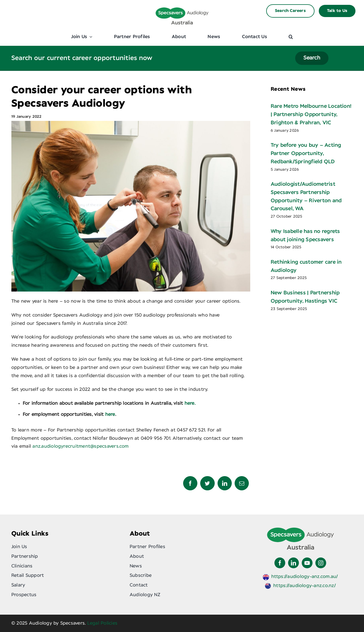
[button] (291, 37)
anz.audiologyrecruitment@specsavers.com (80, 446)
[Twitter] (207, 483)
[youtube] (307, 563)
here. (190, 403)
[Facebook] (190, 483)
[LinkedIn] (225, 483)
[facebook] (280, 563)
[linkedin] (293, 563)
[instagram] (321, 563)
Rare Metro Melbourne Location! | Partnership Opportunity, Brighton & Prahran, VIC (311, 115)
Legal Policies (102, 623)
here (110, 414)
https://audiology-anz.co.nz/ (305, 586)
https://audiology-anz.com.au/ (305, 577)
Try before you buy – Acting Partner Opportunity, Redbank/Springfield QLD (306, 154)
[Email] (242, 483)
